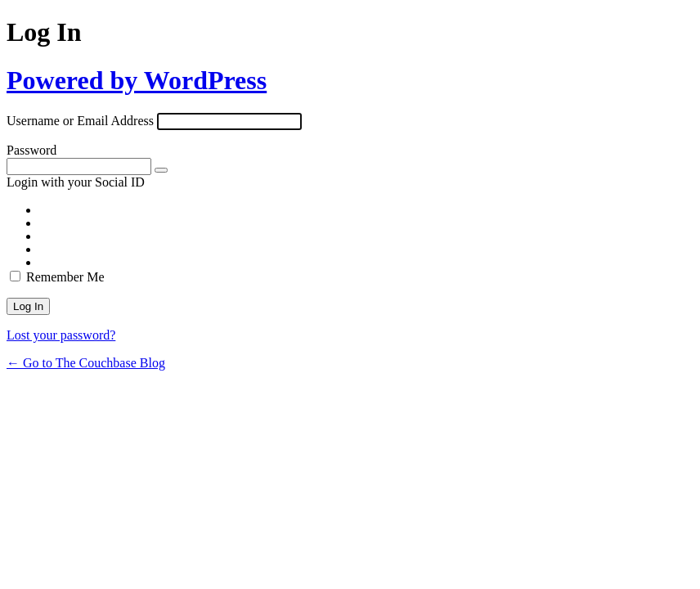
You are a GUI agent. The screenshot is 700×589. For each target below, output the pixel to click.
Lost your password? (61, 335)
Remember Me (65, 277)
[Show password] (161, 170)
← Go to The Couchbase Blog (86, 363)
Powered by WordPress (137, 80)
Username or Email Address (80, 121)
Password (31, 150)
